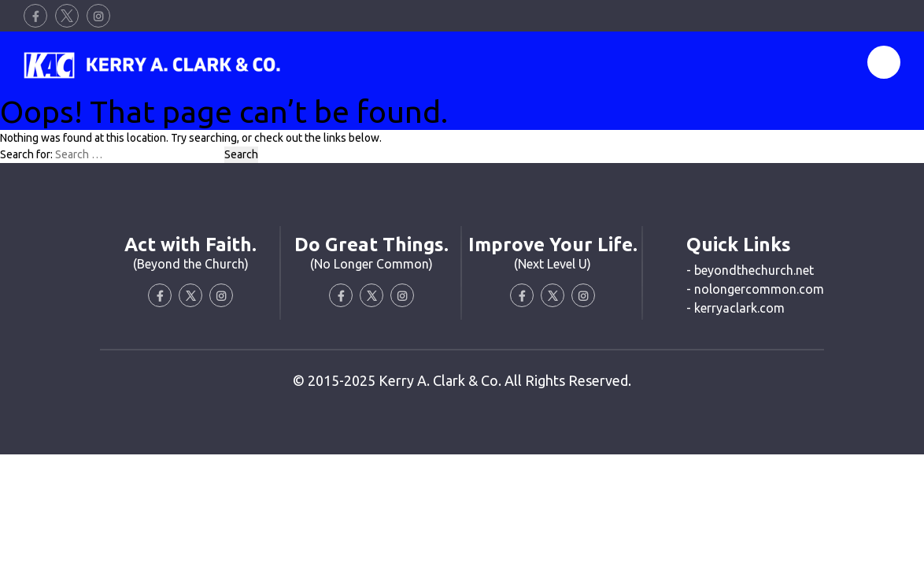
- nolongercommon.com (755, 289)
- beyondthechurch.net (750, 270)
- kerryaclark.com (736, 308)
